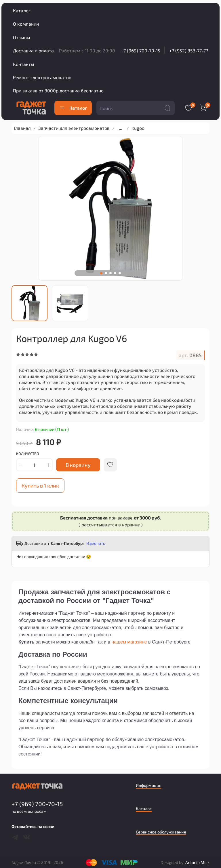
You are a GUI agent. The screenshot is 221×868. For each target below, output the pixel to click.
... (121, 128)
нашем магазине (129, 642)
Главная (22, 128)
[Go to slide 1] (101, 273)
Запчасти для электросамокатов (74, 128)
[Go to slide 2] (106, 273)
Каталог (22, 11)
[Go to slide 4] (115, 273)
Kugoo (138, 128)
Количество (28, 454)
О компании (26, 24)
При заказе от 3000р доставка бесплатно (58, 91)
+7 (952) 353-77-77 (189, 51)
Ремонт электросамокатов (42, 77)
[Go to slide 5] (120, 273)
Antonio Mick (197, 862)
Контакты (24, 64)
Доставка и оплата (33, 51)
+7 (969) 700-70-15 (141, 51)
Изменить (96, 543)
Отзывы (22, 37)
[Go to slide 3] (110, 273)
